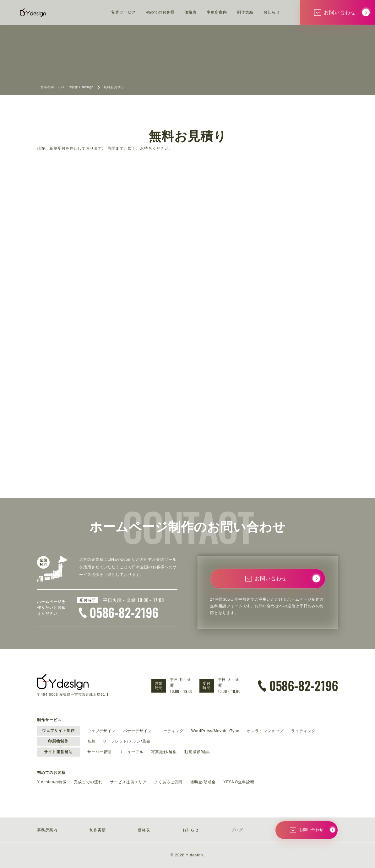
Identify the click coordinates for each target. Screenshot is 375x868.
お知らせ (272, 12)
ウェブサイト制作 (58, 731)
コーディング (171, 731)
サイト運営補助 (58, 752)
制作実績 (245, 12)
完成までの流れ (88, 782)
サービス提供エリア (128, 782)
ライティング (303, 731)
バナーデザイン (137, 731)
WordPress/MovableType (215, 731)
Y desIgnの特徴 (52, 782)
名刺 (91, 741)
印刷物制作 (58, 741)
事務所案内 (217, 12)
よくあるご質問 (168, 782)
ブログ (237, 830)
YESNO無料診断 (239, 782)
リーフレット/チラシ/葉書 (126, 741)
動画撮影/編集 (197, 752)
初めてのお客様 (160, 12)
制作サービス (124, 12)
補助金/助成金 (203, 782)
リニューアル (131, 752)
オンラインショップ (265, 731)
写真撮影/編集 (164, 752)
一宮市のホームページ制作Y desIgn (65, 87)
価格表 (190, 12)
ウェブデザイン (102, 731)
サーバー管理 (100, 752)
